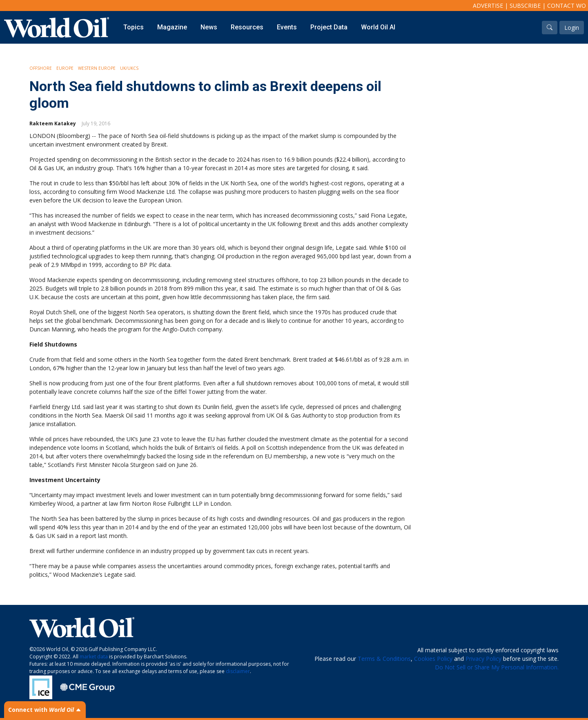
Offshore (41, 68)
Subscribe (525, 6)
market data (94, 657)
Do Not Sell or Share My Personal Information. (497, 667)
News (209, 27)
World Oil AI (378, 27)
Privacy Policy (483, 659)
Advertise (488, 6)
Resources (247, 27)
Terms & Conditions (384, 659)
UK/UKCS (129, 68)
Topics (134, 27)
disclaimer (238, 671)
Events (287, 27)
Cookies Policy (433, 659)
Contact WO (567, 6)
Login (572, 28)
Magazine (172, 27)
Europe (65, 68)
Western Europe (97, 68)
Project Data (329, 27)
